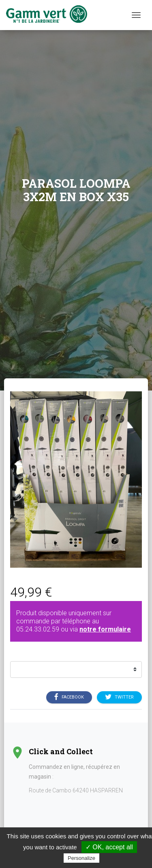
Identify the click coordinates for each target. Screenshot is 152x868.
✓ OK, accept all (109, 847)
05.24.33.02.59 (38, 629)
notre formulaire (105, 629)
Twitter (119, 697)
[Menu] (136, 15)
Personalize (81, 858)
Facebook (69, 697)
